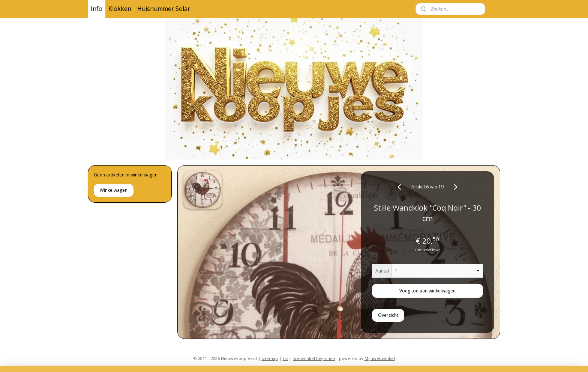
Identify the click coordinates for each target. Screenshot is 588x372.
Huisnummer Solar (164, 9)
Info (97, 9)
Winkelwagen (114, 190)
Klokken (120, 9)
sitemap (270, 358)
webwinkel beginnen (314, 358)
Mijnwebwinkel (380, 358)
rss (286, 358)
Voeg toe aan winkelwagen (427, 291)
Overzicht (388, 315)
